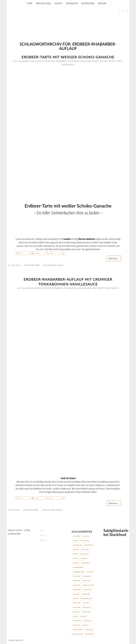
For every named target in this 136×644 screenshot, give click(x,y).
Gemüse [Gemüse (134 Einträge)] (86, 581)
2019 (20, 288)
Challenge (36, 61)
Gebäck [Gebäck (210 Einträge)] (76, 581)
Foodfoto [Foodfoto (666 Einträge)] (85, 563)
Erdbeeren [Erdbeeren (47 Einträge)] (84, 554)
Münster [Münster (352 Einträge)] (77, 603)
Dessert (47, 288)
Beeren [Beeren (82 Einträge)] (86, 536)
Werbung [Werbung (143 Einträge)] (90, 634)
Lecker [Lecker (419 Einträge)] (76, 594)
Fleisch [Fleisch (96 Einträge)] (84, 558)
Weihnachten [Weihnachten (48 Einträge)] (78, 634)
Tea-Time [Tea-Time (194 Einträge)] (77, 621)
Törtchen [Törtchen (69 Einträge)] (87, 621)
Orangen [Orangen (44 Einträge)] (76, 607)
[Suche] (110, 3)
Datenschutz (43, 540)
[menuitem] (30, 3)
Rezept (112, 61)
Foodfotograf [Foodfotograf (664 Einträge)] (78, 567)
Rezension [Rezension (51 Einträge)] (87, 607)
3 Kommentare (32, 265)
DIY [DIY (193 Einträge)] (75, 554)
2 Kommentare (31, 510)
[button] (23, 253)
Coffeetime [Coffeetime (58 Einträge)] (88, 545)
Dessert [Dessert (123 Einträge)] (85, 549)
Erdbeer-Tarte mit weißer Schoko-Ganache (68, 57)
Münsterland (84, 288)
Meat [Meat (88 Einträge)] (75, 598)
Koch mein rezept (90, 61)
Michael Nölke (56, 265)
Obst (95, 288)
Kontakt (42, 531)
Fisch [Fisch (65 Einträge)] (75, 558)
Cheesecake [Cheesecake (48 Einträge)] (77, 545)
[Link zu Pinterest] (127, 11)
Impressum (43, 535)
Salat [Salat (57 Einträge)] (75, 616)
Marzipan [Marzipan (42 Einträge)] (86, 594)
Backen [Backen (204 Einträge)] (76, 536)
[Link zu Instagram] (123, 11)
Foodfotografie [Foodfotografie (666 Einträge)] (78, 572)
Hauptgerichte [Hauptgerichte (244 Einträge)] (88, 585)
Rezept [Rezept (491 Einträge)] (76, 612)
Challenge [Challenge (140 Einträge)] (84, 541)
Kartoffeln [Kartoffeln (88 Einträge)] (77, 589)
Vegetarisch (68, 65)
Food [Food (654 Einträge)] (76, 563)
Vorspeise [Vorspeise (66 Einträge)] (89, 630)
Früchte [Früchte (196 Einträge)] (76, 576)
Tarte (120, 61)
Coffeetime (48, 61)
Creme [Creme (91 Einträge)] (76, 549)
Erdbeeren (61, 61)
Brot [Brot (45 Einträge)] (75, 541)
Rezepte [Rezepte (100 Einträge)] (86, 612)
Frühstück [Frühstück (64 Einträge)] (87, 576)
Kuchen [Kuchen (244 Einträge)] (87, 589)
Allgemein (24, 61)
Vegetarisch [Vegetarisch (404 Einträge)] (78, 630)
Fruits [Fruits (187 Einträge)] (90, 572)
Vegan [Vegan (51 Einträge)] (85, 625)
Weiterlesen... (114, 258)
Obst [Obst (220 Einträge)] (86, 603)
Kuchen (104, 61)
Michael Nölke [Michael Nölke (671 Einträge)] (86, 598)
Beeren (38, 288)
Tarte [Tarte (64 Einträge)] (83, 616)
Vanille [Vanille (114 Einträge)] (76, 625)
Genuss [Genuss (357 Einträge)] (76, 585)
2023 (15, 61)
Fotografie (74, 61)
